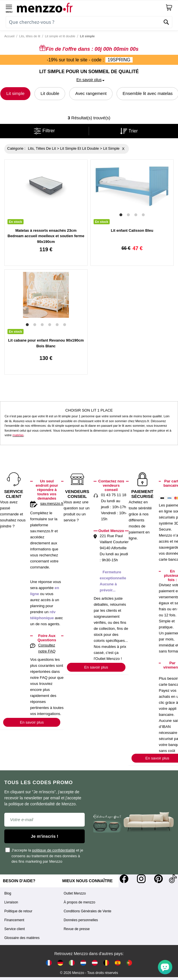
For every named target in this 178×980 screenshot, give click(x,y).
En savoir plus (32, 722)
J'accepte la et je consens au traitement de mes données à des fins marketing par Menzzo (44, 856)
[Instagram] (141, 879)
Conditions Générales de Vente (88, 911)
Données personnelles (81, 920)
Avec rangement (91, 93)
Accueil (9, 36)
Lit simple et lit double (60, 36)
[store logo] (91, 7)
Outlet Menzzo (75, 893)
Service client (14, 929)
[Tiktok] (173, 879)
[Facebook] (124, 879)
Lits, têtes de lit (30, 36)
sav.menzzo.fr (52, 503)
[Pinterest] (158, 879)
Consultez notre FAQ (47, 648)
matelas (18, 435)
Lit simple (15, 93)
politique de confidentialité (54, 850)
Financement (14, 920)
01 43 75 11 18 (114, 495)
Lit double (50, 93)
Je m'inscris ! (44, 836)
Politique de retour (18, 911)
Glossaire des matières (22, 938)
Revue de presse (77, 929)
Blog (8, 893)
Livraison (11, 902)
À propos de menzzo (80, 902)
